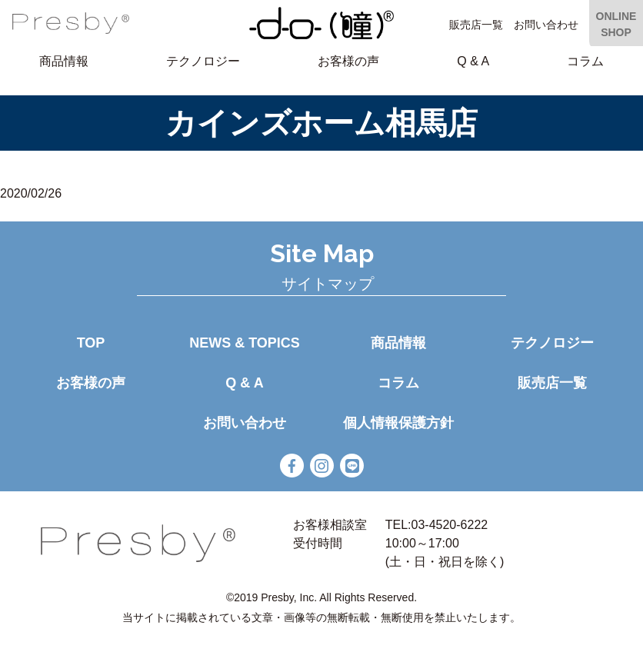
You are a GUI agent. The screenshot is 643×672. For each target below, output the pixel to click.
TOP (91, 343)
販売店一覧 (476, 25)
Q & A (473, 61)
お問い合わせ (546, 25)
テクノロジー (203, 61)
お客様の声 (348, 61)
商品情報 (64, 61)
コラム (585, 61)
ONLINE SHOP (616, 24)
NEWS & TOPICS (245, 343)
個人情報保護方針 (398, 423)
